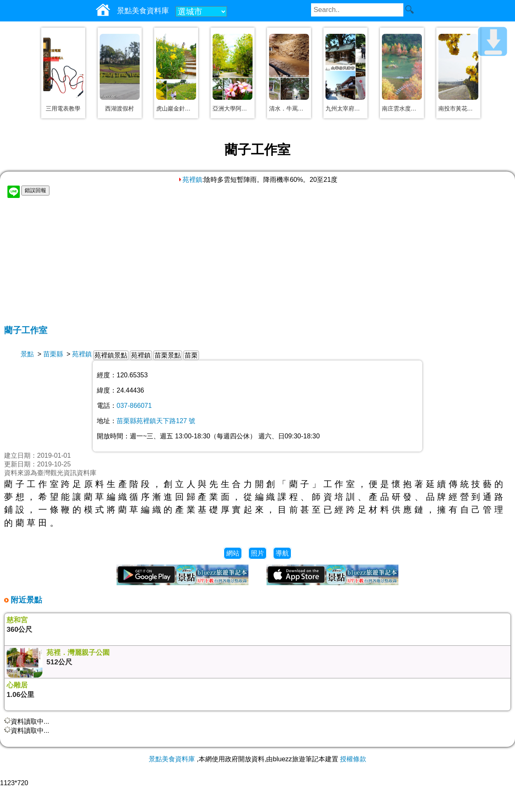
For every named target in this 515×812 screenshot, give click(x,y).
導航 (282, 553)
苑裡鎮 (190, 180)
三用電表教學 (63, 108)
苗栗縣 (53, 354)
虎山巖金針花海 (176, 108)
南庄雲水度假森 (402, 108)
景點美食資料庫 (172, 759)
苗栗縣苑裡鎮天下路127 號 (156, 421)
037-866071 (134, 406)
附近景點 (25, 600)
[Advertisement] (257, 263)
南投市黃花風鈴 (458, 108)
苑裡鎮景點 (111, 355)
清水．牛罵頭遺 (289, 108)
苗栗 (191, 355)
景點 (27, 354)
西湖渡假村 (119, 108)
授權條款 (353, 759)
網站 (233, 553)
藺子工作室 (26, 330)
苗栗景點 (168, 355)
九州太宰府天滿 (345, 108)
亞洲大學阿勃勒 (233, 108)
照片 (257, 553)
